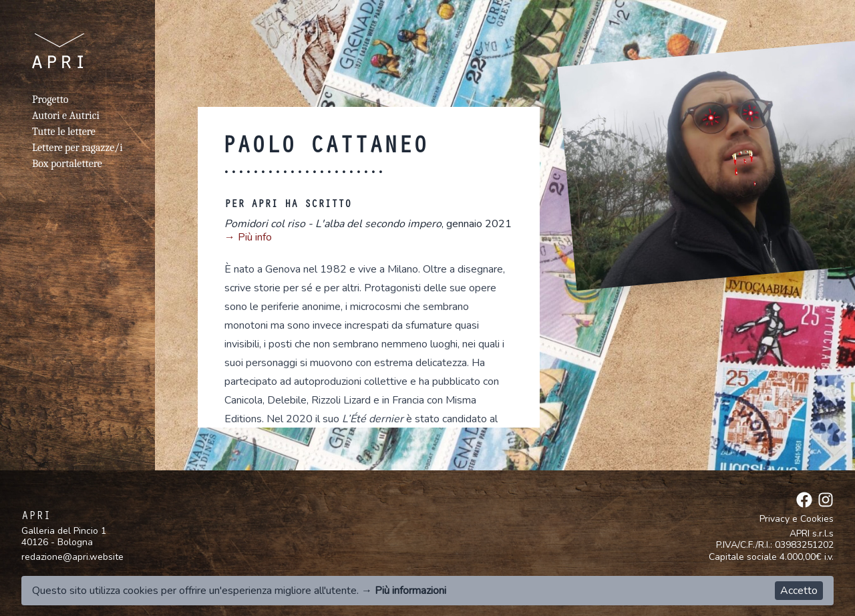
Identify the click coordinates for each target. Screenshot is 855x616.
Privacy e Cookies (797, 519)
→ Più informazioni (404, 591)
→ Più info (248, 237)
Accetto (799, 591)
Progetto (50, 100)
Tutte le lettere (64, 132)
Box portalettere (67, 164)
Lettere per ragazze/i (77, 148)
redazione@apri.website (72, 557)
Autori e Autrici (66, 116)
